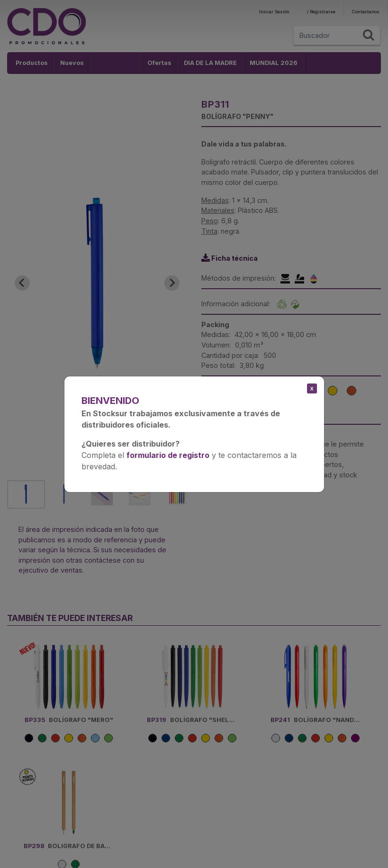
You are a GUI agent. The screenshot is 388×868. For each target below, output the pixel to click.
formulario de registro (168, 455)
